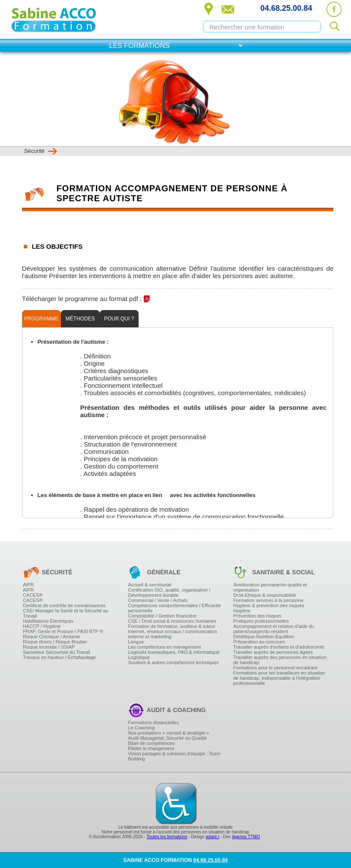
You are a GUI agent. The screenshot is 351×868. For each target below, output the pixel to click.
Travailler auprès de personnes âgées (273, 652)
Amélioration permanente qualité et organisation (270, 587)
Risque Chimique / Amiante (52, 637)
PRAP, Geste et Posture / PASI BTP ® (63, 631)
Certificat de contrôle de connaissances (64, 605)
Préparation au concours (259, 642)
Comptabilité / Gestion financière (163, 616)
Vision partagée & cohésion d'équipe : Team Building (174, 756)
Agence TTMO (246, 837)
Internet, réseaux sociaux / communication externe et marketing (173, 634)
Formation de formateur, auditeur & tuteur (172, 626)
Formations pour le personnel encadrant (275, 668)
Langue (136, 642)
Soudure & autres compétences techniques (174, 662)
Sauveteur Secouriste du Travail (57, 652)
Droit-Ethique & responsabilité (265, 595)
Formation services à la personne (268, 600)
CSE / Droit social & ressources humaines (172, 621)
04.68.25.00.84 (286, 8)
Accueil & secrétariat (150, 585)
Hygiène (242, 611)
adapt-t (213, 837)
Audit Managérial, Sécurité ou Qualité (168, 738)
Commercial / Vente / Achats (158, 600)
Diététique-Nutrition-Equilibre (264, 637)
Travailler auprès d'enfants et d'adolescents (279, 647)
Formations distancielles (154, 722)
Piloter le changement (151, 748)
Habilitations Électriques (48, 621)
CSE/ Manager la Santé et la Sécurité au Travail (66, 613)
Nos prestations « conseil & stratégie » (169, 733)
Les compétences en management (165, 647)
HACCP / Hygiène (42, 626)
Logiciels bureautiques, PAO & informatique (174, 652)
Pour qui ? (119, 319)
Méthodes (80, 319)
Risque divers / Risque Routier (55, 642)
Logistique (139, 657)
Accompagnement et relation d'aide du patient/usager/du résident (274, 629)
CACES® (33, 595)
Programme (41, 319)
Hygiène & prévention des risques (269, 605)
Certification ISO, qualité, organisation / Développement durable (169, 592)
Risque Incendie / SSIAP (49, 647)
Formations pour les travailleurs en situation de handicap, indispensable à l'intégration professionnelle (279, 678)
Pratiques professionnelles (261, 621)
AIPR (28, 585)
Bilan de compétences (152, 743)
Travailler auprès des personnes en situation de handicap (280, 660)
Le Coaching (142, 728)
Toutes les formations (167, 837)
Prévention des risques (257, 616)
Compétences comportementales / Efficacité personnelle (175, 608)
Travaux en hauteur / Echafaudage (59, 657)
